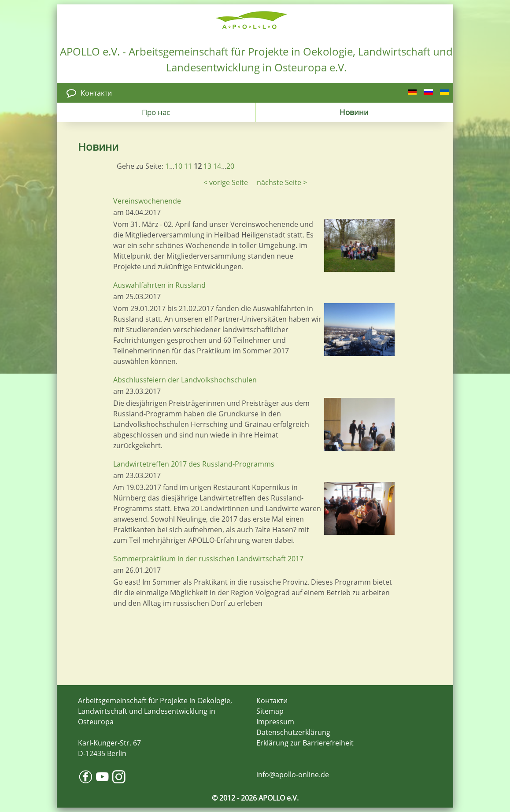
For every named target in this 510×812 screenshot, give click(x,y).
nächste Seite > (282, 182)
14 (217, 166)
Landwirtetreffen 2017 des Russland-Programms (194, 464)
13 (207, 166)
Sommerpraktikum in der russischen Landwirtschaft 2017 (208, 559)
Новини (354, 112)
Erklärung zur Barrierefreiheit (305, 743)
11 (188, 166)
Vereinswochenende (147, 201)
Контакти (96, 93)
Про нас (156, 112)
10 (178, 166)
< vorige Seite (226, 182)
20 (230, 166)
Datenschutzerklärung (293, 732)
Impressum (275, 722)
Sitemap (270, 711)
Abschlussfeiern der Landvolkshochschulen (185, 380)
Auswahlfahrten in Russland (159, 285)
